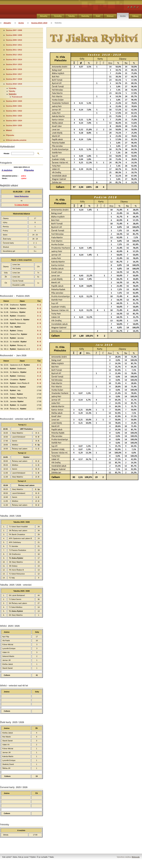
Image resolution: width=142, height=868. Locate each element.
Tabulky (71, 16)
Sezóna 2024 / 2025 (14, 125)
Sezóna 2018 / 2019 (39, 23)
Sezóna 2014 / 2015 (14, 64)
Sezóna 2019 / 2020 (14, 101)
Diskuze (110, 16)
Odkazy (135, 16)
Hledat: (7, 153)
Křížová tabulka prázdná (16, 140)
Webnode (136, 857)
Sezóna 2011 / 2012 (14, 50)
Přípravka (10, 135)
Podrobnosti (17, 97)
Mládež (9, 130)
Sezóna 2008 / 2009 (14, 35)
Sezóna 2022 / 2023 (14, 116)
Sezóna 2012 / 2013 (14, 55)
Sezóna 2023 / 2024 (14, 121)
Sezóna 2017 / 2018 (14, 79)
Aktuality (44, 16)
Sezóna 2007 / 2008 (14, 30)
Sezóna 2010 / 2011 (14, 45)
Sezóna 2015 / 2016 (14, 69)
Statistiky (85, 16)
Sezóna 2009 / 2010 (14, 40)
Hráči (98, 16)
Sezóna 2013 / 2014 (14, 60)
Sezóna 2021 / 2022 (14, 111)
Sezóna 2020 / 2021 (14, 106)
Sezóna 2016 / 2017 (14, 74)
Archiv (123, 16)
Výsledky (58, 16)
